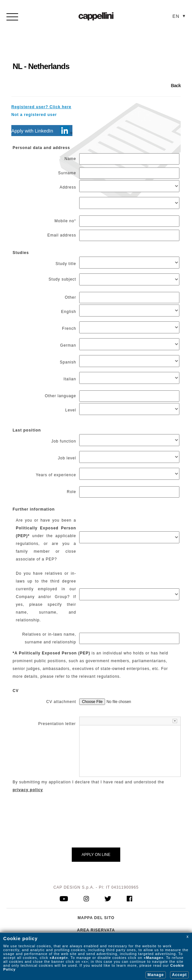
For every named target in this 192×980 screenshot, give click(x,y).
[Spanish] (129, 361)
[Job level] (129, 457)
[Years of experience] (129, 474)
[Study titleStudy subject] (129, 263)
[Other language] (129, 396)
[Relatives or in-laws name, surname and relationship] (129, 638)
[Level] (129, 409)
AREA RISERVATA (96, 930)
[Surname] (129, 173)
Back (176, 86)
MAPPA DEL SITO (96, 918)
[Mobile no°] (129, 221)
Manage (156, 975)
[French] (129, 327)
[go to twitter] (108, 899)
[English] (129, 311)
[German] (129, 344)
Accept (179, 975)
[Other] (129, 298)
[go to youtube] (64, 899)
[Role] (129, 492)
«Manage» (154, 958)
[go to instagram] (86, 899)
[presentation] (128, 825)
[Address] (129, 186)
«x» (85, 962)
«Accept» (59, 958)
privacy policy (28, 790)
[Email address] (129, 235)
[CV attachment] (116, 702)
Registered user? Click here (41, 107)
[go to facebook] (129, 899)
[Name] (129, 159)
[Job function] (129, 440)
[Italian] (129, 378)
